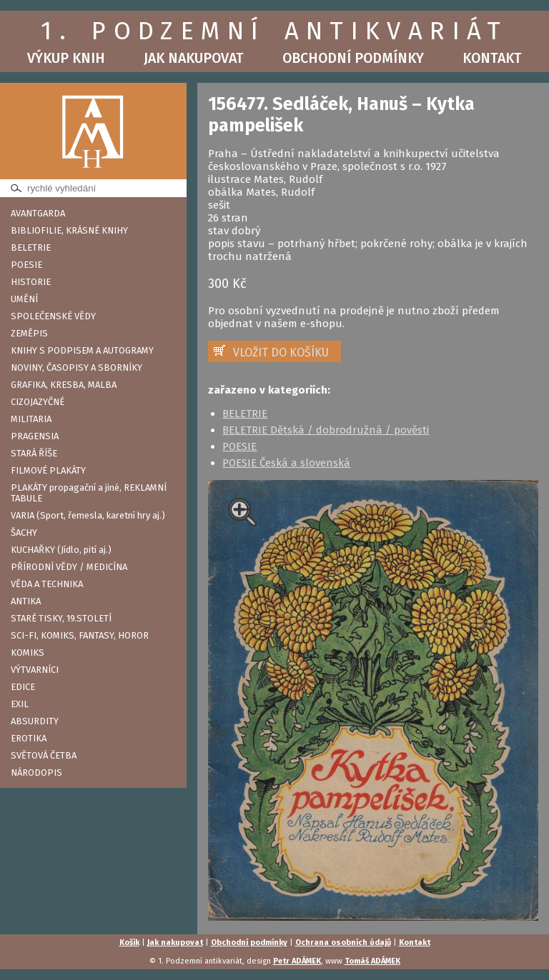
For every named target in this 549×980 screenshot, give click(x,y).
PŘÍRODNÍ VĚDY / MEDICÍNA (69, 567)
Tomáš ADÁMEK (372, 961)
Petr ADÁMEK (297, 961)
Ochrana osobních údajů (343, 942)
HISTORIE (31, 282)
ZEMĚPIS (29, 333)
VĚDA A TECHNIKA (47, 584)
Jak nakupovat (194, 58)
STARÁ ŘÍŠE (34, 453)
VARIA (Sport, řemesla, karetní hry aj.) (88, 515)
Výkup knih (66, 58)
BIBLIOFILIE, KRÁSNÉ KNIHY (69, 230)
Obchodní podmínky (353, 58)
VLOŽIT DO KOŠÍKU (281, 352)
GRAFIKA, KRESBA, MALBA (64, 385)
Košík (129, 942)
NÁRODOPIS (36, 772)
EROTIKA (29, 738)
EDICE (23, 687)
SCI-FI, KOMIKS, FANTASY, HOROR (80, 635)
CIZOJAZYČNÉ (38, 402)
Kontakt (492, 58)
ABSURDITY (35, 721)
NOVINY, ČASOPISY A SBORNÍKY (76, 367)
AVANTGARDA (38, 213)
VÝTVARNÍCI (35, 670)
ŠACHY (24, 532)
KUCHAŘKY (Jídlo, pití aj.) (61, 550)
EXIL (20, 704)
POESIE (26, 265)
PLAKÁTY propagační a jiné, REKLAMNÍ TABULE (89, 493)
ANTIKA (26, 601)
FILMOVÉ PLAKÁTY (48, 470)
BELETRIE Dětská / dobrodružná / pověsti (326, 430)
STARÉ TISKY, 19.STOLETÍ (61, 618)
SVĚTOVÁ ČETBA (44, 755)
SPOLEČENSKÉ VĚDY (53, 316)
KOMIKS (28, 652)
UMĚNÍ (24, 299)
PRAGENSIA (35, 436)
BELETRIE (31, 247)
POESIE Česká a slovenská (286, 463)
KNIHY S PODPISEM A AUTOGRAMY (82, 350)
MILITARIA (31, 419)
